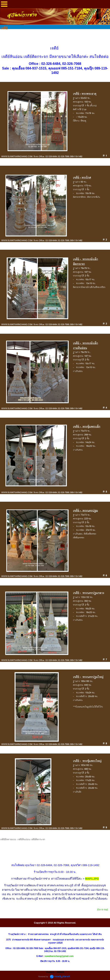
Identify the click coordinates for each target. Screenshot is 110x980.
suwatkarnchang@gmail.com (59, 956)
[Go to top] (103, 909)
